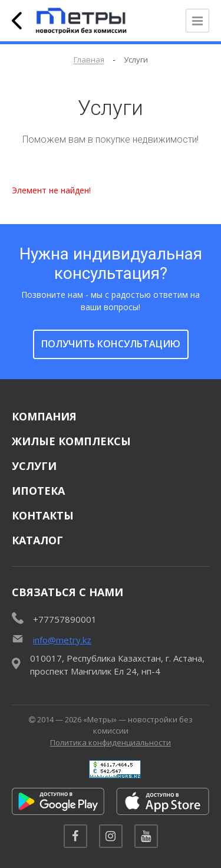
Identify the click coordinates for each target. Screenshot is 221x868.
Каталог (37, 540)
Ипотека (38, 491)
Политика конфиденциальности (111, 742)
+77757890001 (65, 619)
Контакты (43, 515)
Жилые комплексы (71, 441)
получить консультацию (111, 344)
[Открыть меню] (197, 21)
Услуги (34, 466)
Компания (44, 416)
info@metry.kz (62, 640)
